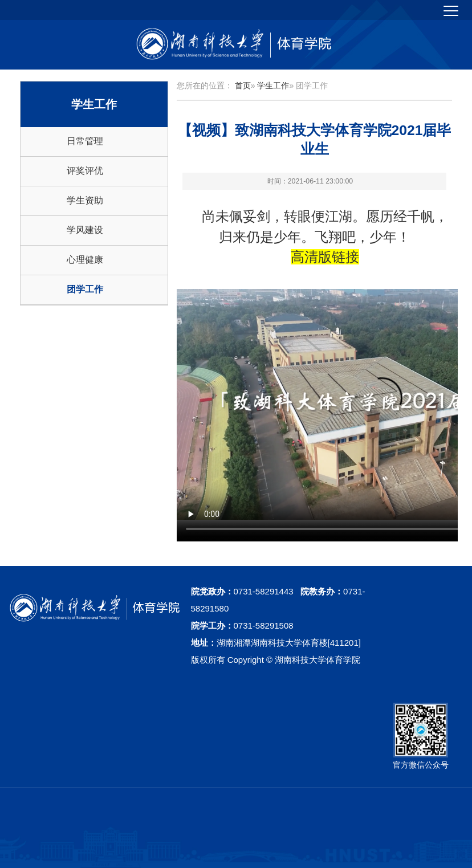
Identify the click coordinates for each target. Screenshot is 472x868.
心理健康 (85, 260)
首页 (243, 85)
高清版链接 (325, 257)
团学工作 (85, 289)
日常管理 (85, 141)
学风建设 (85, 230)
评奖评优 (85, 171)
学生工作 (273, 85)
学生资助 (85, 200)
